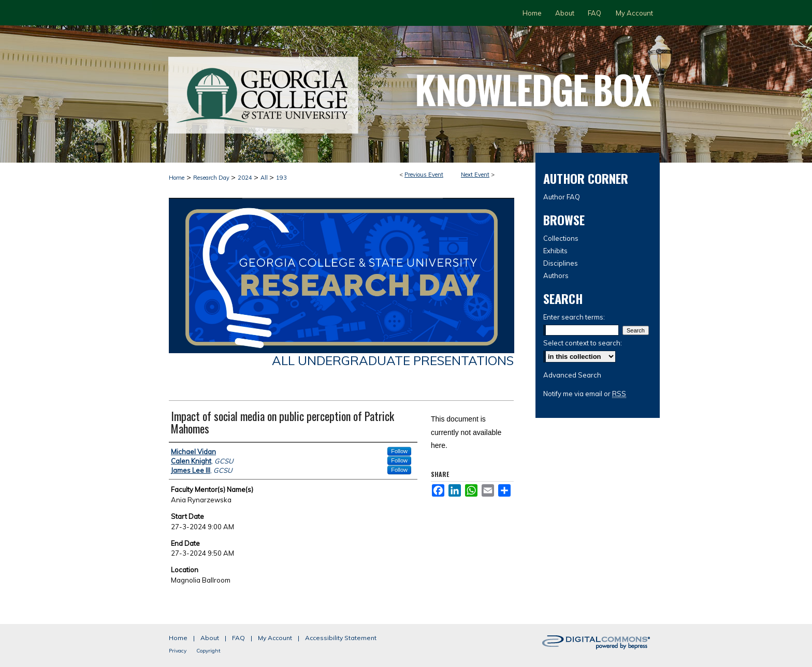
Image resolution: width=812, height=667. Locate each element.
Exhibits (555, 251)
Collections (561, 238)
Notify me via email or (585, 394)
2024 (246, 178)
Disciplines (561, 263)
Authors (556, 275)
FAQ (238, 638)
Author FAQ (562, 197)
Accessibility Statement (341, 638)
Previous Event (424, 175)
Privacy (178, 651)
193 (281, 178)
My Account (275, 638)
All (265, 178)
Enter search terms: (574, 317)
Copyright (208, 651)
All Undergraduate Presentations (393, 360)
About (210, 638)
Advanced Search (572, 375)
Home (177, 178)
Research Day (212, 178)
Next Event (475, 175)
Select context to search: (583, 343)
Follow (399, 451)
